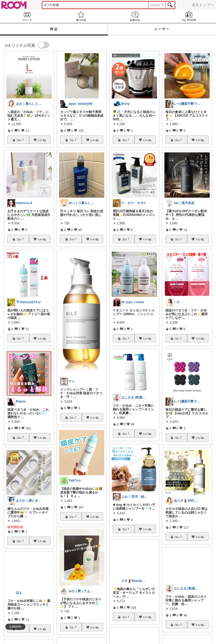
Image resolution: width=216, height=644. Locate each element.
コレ (20, 140)
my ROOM (189, 16)
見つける (81, 16)
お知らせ (135, 16)
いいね (42, 140)
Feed (27, 16)
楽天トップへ (203, 5)
